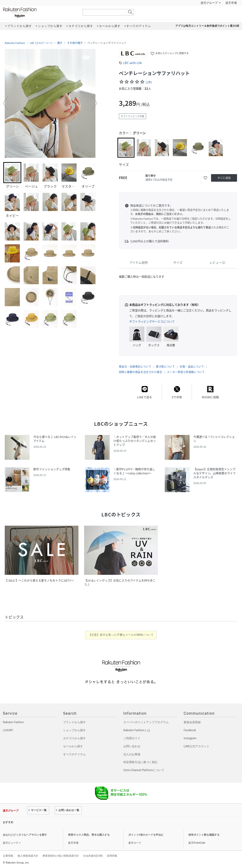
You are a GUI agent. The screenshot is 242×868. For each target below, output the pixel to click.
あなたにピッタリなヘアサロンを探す (25, 835)
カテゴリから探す (74, 738)
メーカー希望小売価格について (186, 372)
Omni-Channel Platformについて (144, 770)
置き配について (165, 367)
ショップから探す (74, 730)
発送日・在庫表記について (135, 367)
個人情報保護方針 (28, 856)
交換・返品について (192, 367)
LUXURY (8, 730)
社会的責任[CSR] (93, 856)
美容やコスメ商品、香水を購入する (89, 835)
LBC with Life (132, 63)
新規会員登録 (192, 722)
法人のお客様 (132, 754)
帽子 (60, 43)
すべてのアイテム (74, 754)
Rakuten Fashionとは (137, 730)
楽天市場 (231, 3)
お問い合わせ (132, 746)
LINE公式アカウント (197, 746)
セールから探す (73, 746)
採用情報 (112, 856)
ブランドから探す (74, 722)
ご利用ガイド (132, 738)
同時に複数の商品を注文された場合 (140, 372)
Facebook (190, 730)
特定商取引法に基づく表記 (140, 762)
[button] (6, 103)
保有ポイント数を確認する (204, 835)
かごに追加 (224, 178)
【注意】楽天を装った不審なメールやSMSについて (121, 635)
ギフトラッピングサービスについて (152, 322)
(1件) (149, 82)
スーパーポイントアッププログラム (146, 722)
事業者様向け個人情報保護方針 (61, 856)
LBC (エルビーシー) (41, 43)
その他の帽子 (75, 43)
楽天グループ (209, 3)
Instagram (190, 738)
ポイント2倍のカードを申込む (146, 835)
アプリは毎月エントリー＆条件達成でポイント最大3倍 (207, 26)
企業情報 (8, 856)
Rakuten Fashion (39, 12)
